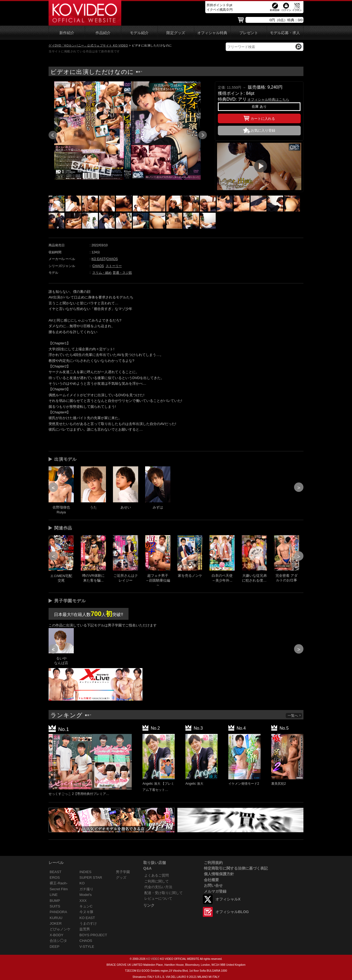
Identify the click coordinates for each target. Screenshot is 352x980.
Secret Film (59, 889)
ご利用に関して (157, 881)
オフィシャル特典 (212, 33)
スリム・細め (102, 273)
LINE (54, 895)
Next (203, 135)
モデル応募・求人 (285, 33)
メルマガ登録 (215, 891)
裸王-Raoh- (59, 883)
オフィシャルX (228, 899)
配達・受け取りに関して (164, 893)
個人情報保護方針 (219, 874)
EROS (55, 878)
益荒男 (85, 929)
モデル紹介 (139, 33)
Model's (86, 895)
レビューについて (158, 898)
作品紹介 (103, 33)
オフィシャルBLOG (232, 912)
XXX (83, 901)
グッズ (121, 878)
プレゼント (249, 33)
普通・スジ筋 (122, 273)
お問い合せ (213, 885)
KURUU (56, 918)
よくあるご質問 (157, 875)
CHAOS (112, 259)
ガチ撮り (86, 889)
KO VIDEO (153, 959)
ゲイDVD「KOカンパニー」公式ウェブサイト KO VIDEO (88, 45)
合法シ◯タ (58, 941)
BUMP (55, 901)
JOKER (56, 923)
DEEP (54, 947)
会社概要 (211, 880)
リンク (149, 905)
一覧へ (294, 716)
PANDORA (58, 912)
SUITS (55, 906)
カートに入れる (259, 118)
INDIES (85, 872)
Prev (53, 135)
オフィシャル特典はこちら (268, 100)
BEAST (56, 872)
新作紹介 (67, 33)
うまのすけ (88, 923)
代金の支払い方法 (158, 887)
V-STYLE (87, 947)
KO (82, 883)
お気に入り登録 (263, 130)
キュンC (86, 906)
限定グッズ (176, 33)
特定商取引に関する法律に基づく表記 (236, 868)
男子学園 (123, 872)
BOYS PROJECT (93, 935)
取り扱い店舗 (155, 863)
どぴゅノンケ (60, 929)
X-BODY (56, 935)
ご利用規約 (213, 863)
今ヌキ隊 (86, 912)
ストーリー (114, 266)
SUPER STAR (91, 878)
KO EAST (98, 259)
